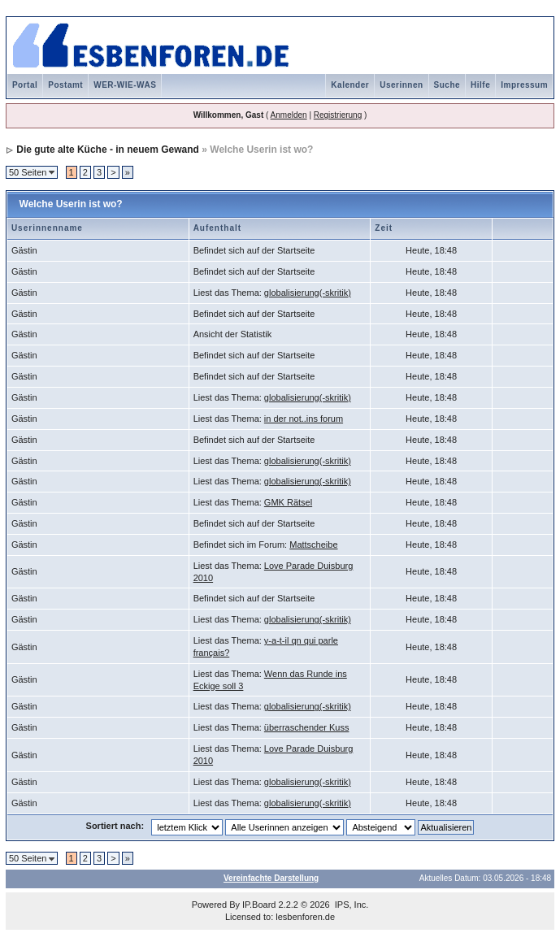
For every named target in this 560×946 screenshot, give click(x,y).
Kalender (350, 85)
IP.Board (259, 905)
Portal (25, 85)
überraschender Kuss (307, 727)
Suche (447, 85)
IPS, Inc (351, 905)
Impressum (524, 85)
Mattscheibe (313, 545)
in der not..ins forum (304, 419)
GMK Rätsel (288, 502)
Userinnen (401, 85)
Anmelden (289, 115)
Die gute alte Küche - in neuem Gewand (108, 150)
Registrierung (338, 115)
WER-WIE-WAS (125, 85)
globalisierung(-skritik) (308, 293)
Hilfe (480, 85)
